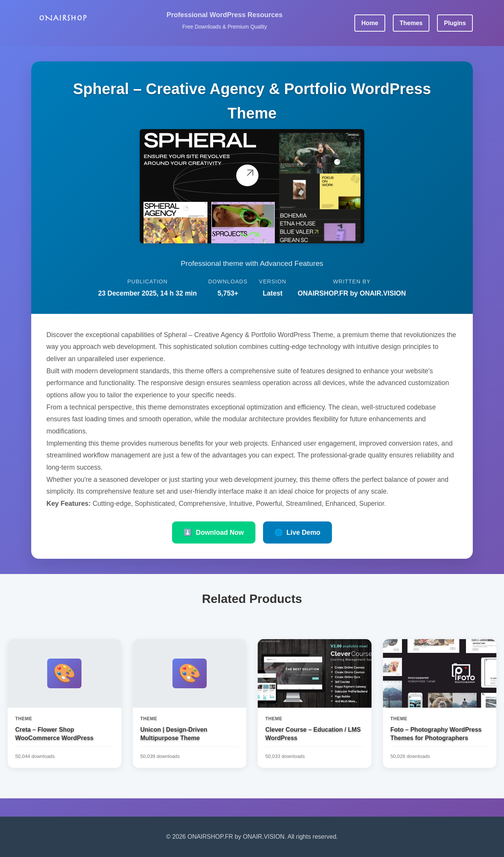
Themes (411, 23)
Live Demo (297, 532)
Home (370, 23)
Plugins (455, 23)
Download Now (214, 532)
